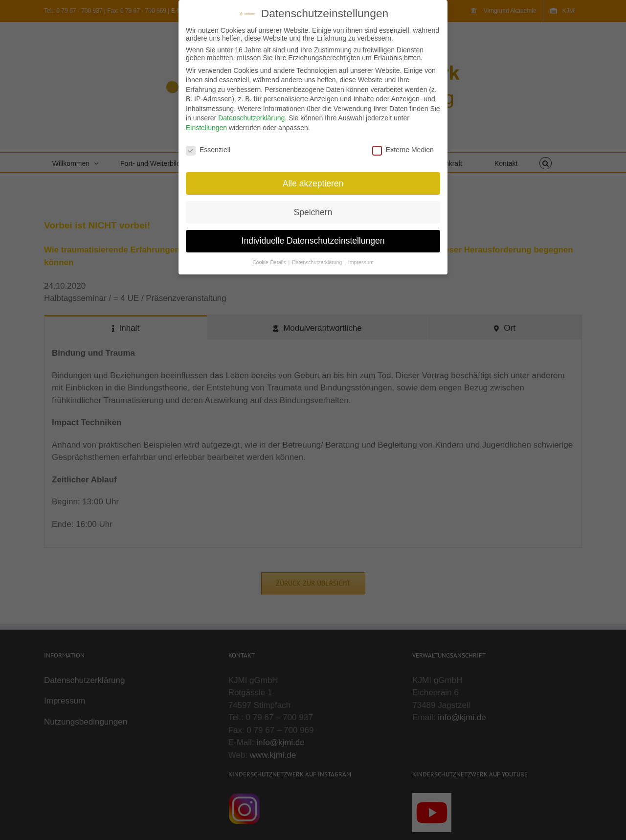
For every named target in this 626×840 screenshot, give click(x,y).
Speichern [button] (313, 212)
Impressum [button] (361, 262)
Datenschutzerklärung (251, 118)
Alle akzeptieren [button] (313, 183)
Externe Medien (403, 150)
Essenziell (208, 150)
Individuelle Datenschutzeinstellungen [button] (313, 241)
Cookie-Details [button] (270, 262)
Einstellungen (206, 128)
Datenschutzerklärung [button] (318, 262)
